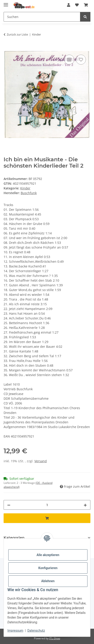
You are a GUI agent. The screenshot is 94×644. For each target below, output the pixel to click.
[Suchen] (42, 17)
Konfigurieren (48, 568)
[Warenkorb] (86, 5)
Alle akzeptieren (48, 555)
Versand (41, 461)
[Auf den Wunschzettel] (81, 60)
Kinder (25, 188)
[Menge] (47, 505)
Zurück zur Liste (17, 34)
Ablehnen (48, 581)
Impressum (15, 631)
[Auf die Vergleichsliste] (69, 60)
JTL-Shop (55, 638)
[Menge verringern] (9, 505)
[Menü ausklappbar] (6, 3)
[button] (69, 5)
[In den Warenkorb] (7, 49)
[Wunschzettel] (77, 5)
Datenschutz (36, 631)
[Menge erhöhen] (85, 505)
